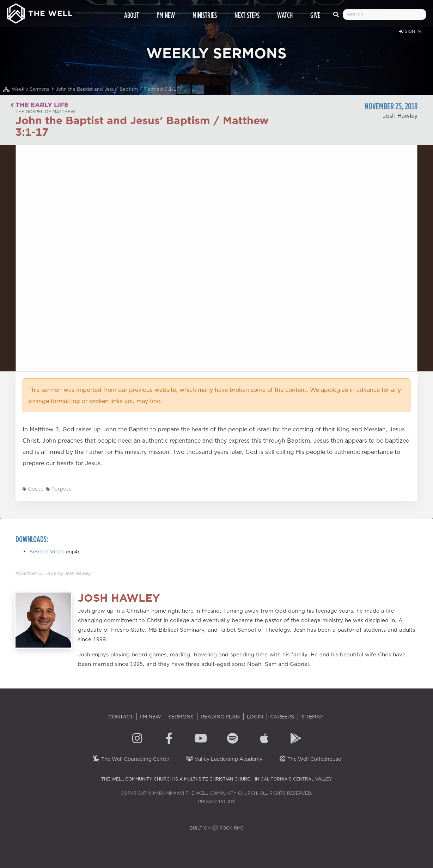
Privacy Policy (217, 802)
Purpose (59, 489)
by (53, 573)
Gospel (33, 489)
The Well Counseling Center (131, 759)
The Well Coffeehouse (310, 759)
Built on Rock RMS (217, 828)
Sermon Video (47, 552)
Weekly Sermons (30, 89)
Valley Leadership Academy (224, 759)
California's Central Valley (296, 779)
